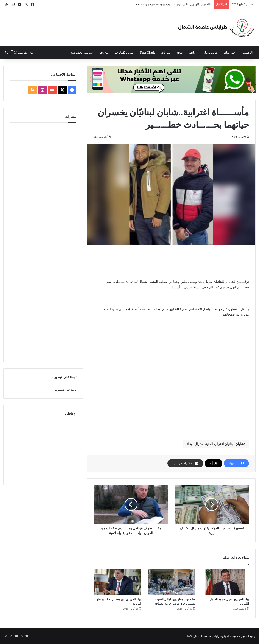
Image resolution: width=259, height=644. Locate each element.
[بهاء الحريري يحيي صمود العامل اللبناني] (225, 582)
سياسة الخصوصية (81, 53)
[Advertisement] (91, 23)
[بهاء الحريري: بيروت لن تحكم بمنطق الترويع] (117, 582)
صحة (180, 53)
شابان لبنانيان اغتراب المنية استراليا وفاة (215, 444)
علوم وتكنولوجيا (124, 53)
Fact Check (148, 53)
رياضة (193, 53)
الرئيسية (247, 53)
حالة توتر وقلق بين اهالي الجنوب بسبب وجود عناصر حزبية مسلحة (174, 4)
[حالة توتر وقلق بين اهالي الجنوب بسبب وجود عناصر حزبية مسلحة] (171, 582)
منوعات (166, 53)
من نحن (104, 53)
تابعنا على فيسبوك (66, 390)
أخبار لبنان (230, 53)
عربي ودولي (210, 53)
